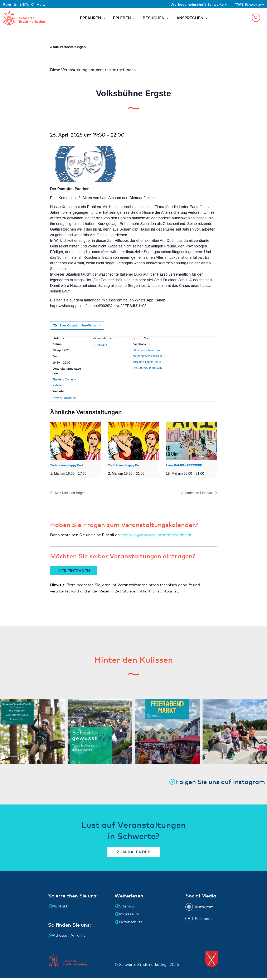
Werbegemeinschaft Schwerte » (196, 4)
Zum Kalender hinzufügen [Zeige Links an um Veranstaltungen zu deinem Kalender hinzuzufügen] (78, 327)
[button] (256, 19)
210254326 (100, 347)
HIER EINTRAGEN (74, 573)
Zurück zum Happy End (67, 468)
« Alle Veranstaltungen (68, 49)
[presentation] (76, 443)
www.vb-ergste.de (64, 400)
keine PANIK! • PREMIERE (184, 468)
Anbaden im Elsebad (197, 495)
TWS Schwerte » (249, 4)
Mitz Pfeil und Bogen (70, 495)
